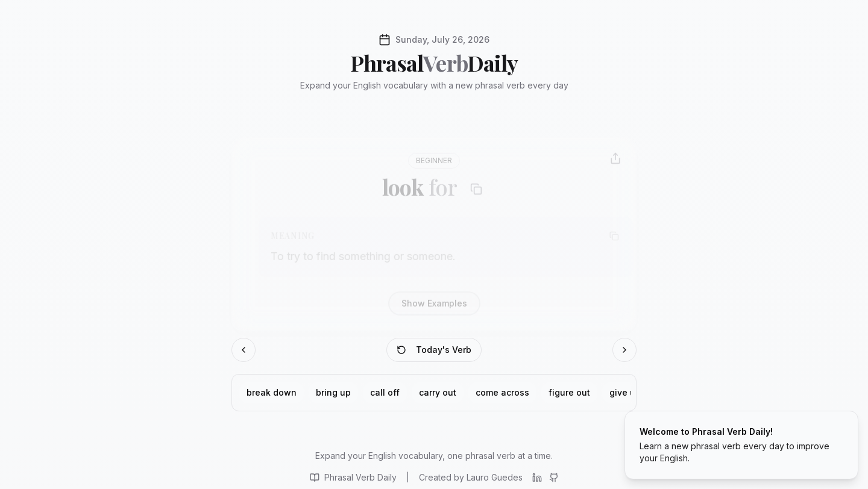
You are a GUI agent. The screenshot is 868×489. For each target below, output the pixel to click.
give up (625, 382)
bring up (333, 382)
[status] (741, 445)
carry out (438, 382)
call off (385, 382)
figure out (569, 382)
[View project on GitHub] (554, 464)
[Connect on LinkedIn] (537, 464)
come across (502, 382)
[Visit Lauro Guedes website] (471, 464)
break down (272, 382)
